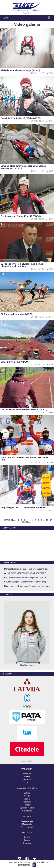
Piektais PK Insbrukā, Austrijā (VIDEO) (20, 70)
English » (27, 13)
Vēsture (27, 799)
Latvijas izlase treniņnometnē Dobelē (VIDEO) (24, 410)
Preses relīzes (27, 821)
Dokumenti (27, 780)
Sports (27, 796)
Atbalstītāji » (7, 674)
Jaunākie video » (9, 528)
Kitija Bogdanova (27, 665)
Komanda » (7, 595)
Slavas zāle (27, 811)
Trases (27, 805)
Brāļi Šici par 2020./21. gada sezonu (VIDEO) (23, 508)
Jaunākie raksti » (9, 563)
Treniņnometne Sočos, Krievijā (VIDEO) (21, 216)
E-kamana (27, 843)
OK (34, 865)
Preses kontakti (27, 827)
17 (51, 520)
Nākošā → (27, 522)
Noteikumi (27, 802)
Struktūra (27, 774)
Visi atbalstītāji (27, 761)
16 (47, 520)
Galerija (27, 793)
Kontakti (27, 837)
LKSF (6, 18)
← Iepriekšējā (9, 520)
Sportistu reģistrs (27, 808)
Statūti (27, 777)
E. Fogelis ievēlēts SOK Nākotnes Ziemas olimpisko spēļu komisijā (22, 265)
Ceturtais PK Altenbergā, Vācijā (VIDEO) (21, 118)
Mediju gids (27, 824)
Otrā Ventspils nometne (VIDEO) (17, 314)
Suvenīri (27, 840)
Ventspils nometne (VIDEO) (15, 362)
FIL (27, 783)
